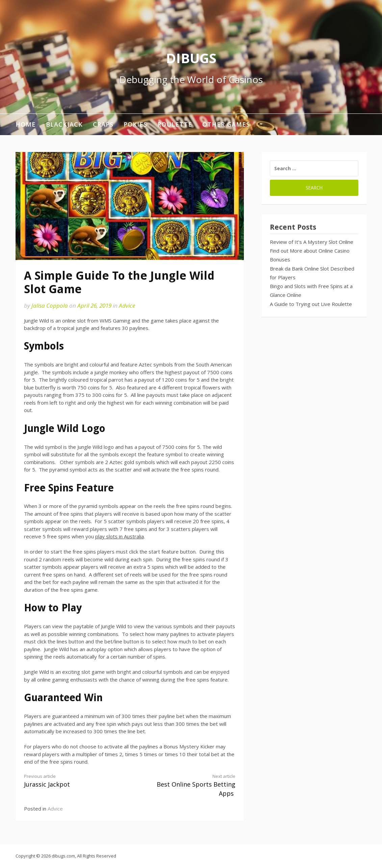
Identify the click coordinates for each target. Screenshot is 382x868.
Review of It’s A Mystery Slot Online (312, 242)
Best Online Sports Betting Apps (188, 785)
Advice (127, 305)
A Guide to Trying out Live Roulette (311, 304)
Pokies (135, 124)
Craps (103, 124)
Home (26, 124)
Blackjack (64, 124)
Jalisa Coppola (50, 305)
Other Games (226, 124)
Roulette (175, 124)
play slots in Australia (120, 536)
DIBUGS (191, 58)
